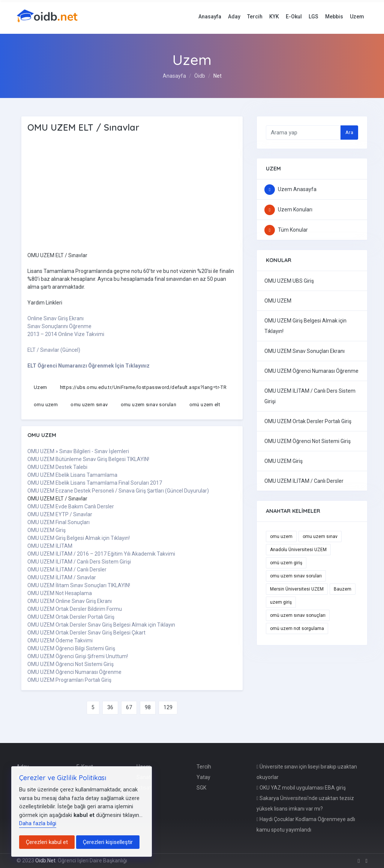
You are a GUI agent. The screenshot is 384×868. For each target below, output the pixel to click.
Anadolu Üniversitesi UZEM (298, 550)
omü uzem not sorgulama (297, 628)
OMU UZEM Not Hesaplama (60, 593)
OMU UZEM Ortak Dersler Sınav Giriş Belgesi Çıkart (86, 633)
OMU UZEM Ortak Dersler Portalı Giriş (71, 617)
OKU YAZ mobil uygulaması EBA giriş (301, 788)
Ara (349, 132)
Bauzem (343, 589)
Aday (234, 17)
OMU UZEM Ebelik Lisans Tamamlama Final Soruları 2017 (95, 483)
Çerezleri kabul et (47, 842)
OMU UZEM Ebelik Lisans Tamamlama (72, 475)
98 (148, 707)
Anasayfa (210, 17)
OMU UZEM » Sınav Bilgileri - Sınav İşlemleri (78, 451)
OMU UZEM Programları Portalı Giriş (69, 680)
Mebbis (334, 17)
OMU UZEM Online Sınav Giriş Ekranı (70, 601)
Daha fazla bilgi (38, 823)
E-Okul (294, 17)
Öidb (200, 76)
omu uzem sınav (89, 405)
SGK (201, 788)
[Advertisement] (129, 193)
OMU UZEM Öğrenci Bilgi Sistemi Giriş (71, 648)
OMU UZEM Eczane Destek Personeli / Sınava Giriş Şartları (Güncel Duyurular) (118, 491)
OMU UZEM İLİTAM (50, 546)
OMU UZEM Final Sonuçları (58, 522)
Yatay (203, 777)
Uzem (357, 17)
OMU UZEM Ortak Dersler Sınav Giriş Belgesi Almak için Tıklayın (101, 625)
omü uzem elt (205, 405)
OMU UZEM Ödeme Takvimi (60, 640)
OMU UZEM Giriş (46, 530)
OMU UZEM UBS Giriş (289, 281)
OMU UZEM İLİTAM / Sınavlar (62, 577)
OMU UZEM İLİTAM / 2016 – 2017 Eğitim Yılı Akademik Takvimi (101, 554)
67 (129, 707)
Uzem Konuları (288, 209)
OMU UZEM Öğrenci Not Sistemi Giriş (70, 664)
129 (168, 707)
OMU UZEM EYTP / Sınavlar (60, 514)
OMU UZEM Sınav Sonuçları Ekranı (304, 351)
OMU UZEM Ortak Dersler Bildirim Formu (75, 609)
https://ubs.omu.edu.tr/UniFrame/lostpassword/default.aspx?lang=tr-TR (143, 387)
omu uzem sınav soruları (149, 405)
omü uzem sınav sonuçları (298, 615)
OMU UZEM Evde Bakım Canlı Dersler (71, 506)
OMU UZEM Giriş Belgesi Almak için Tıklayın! (79, 538)
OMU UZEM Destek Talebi (57, 467)
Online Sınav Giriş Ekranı (55, 318)
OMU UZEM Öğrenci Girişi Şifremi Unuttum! (78, 656)
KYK (274, 17)
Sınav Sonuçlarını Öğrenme (59, 326)
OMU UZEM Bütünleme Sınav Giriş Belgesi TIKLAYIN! (88, 459)
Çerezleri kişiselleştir (108, 842)
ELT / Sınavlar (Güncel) (54, 350)
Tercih (255, 17)
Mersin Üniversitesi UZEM (297, 589)
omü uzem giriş (286, 563)
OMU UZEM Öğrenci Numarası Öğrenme (74, 672)
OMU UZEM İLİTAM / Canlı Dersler (67, 570)
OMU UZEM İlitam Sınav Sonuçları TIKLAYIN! (79, 585)
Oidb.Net (45, 860)
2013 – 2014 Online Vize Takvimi (66, 334)
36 (110, 707)
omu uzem (46, 405)
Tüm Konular (286, 230)
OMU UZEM (278, 301)
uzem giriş (281, 602)
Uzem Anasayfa (290, 189)
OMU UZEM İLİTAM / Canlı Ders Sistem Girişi (79, 562)
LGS (313, 17)
